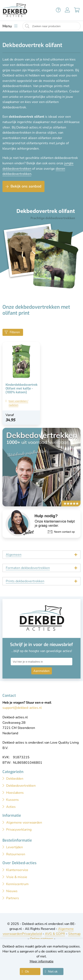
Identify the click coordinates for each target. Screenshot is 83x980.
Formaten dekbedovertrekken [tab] (28, 568)
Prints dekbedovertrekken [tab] (25, 581)
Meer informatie (42, 961)
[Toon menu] (10, 26)
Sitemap (74, 934)
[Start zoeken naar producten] (27, 26)
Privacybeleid (32, 934)
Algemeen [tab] (14, 555)
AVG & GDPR (55, 934)
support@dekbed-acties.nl (22, 708)
